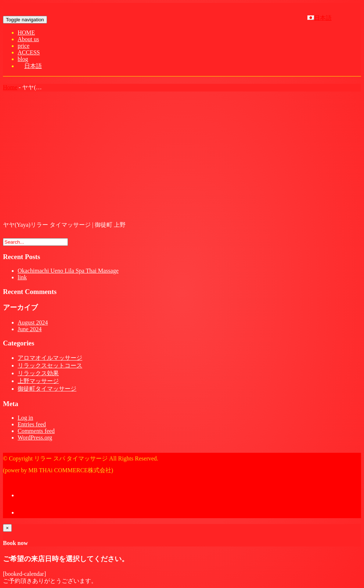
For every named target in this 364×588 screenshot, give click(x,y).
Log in (25, 418)
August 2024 (33, 322)
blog (23, 59)
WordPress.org (35, 438)
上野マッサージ (38, 381)
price (24, 46)
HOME (26, 33)
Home (10, 87)
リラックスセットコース (50, 365)
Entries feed (32, 424)
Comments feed (36, 431)
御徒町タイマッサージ (47, 389)
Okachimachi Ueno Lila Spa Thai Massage (68, 271)
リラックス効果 (38, 373)
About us (28, 39)
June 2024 (30, 329)
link (22, 277)
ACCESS (29, 52)
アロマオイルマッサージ (50, 358)
